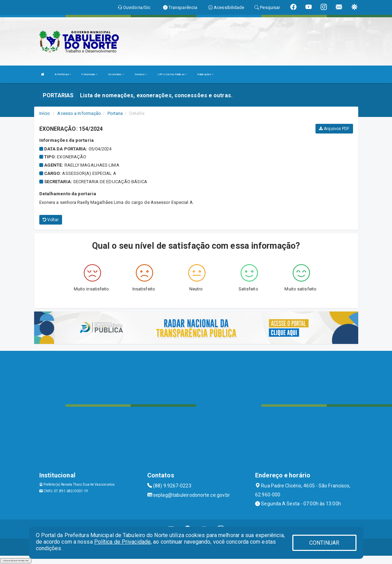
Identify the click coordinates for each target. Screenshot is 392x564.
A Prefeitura (63, 74)
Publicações (205, 74)
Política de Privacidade (122, 542)
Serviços (141, 74)
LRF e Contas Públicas (172, 74)
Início (45, 113)
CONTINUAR (324, 543)
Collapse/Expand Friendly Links (16, 561)
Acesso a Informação (79, 113)
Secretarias (116, 74)
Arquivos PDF (334, 129)
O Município (89, 74)
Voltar (51, 220)
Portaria (115, 113)
